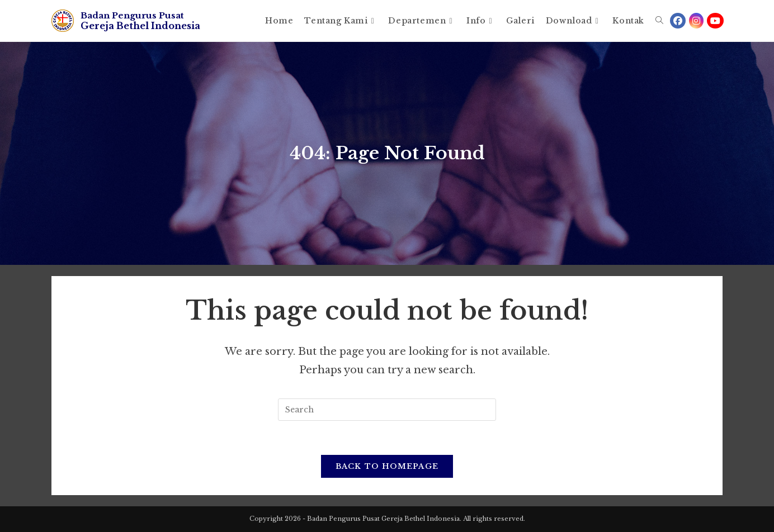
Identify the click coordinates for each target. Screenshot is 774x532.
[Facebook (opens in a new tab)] (678, 21)
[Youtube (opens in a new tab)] (715, 21)
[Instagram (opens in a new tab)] (696, 21)
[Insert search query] (387, 410)
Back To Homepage (387, 466)
